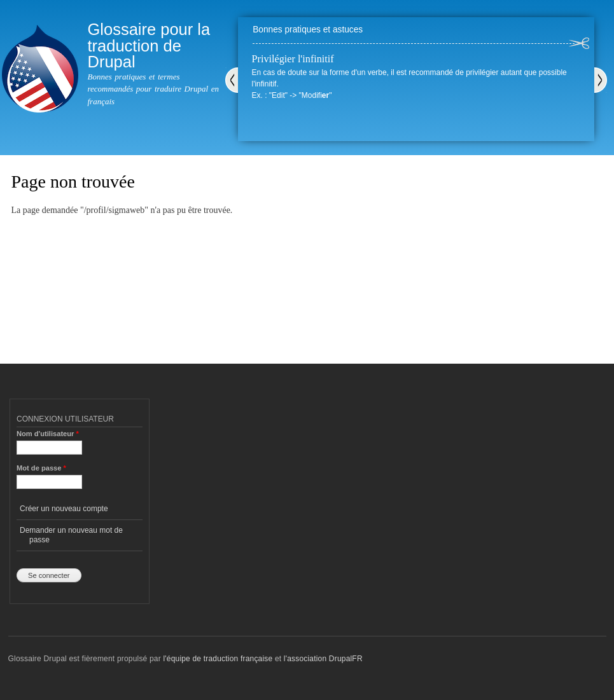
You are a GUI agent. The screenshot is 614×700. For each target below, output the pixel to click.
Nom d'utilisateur (48, 434)
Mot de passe (41, 468)
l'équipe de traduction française (218, 659)
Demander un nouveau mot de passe (71, 535)
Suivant (601, 80)
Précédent (232, 80)
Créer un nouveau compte (64, 509)
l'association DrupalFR (323, 659)
